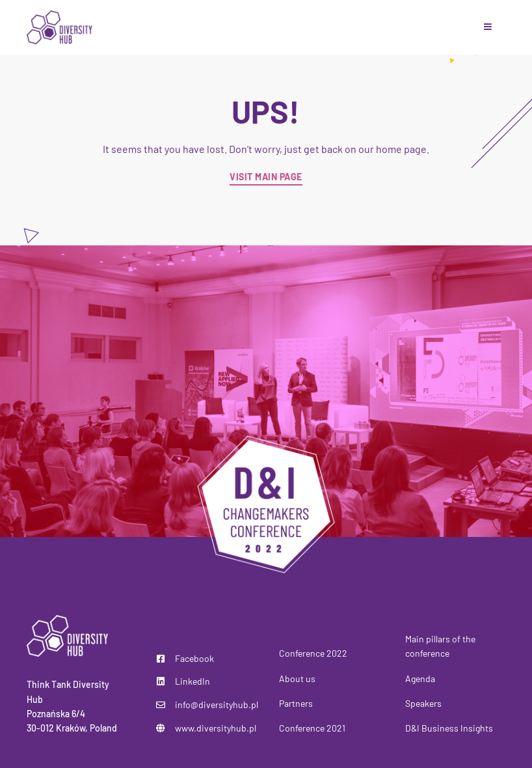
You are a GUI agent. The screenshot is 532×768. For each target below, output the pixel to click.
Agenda (420, 679)
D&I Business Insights (449, 728)
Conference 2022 (313, 653)
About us (297, 679)
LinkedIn (193, 681)
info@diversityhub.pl (217, 705)
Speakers (423, 703)
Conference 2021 (312, 728)
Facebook (194, 658)
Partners (296, 703)
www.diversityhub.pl (216, 728)
